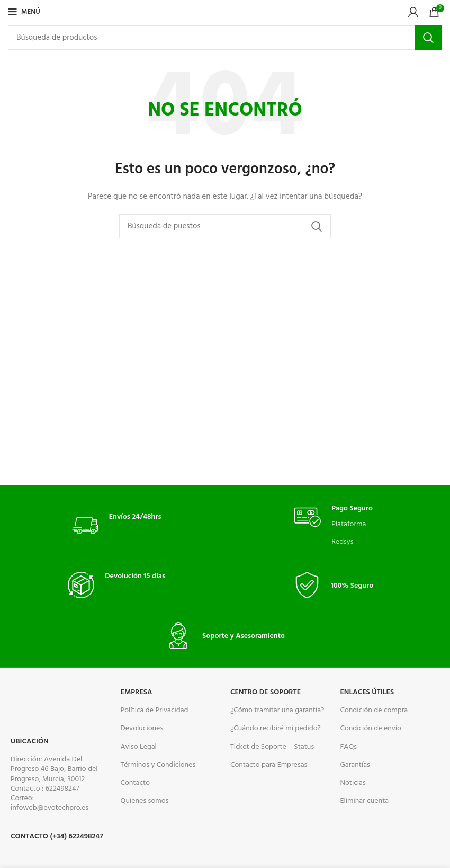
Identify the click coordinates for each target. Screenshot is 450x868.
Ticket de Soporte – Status (272, 747)
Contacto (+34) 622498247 (57, 836)
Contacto (136, 783)
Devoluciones (142, 728)
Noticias (353, 783)
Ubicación (30, 742)
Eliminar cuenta (364, 801)
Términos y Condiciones (158, 765)
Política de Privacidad (155, 710)
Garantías (355, 765)
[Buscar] (225, 38)
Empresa (137, 692)
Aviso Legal (139, 747)
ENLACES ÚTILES (367, 692)
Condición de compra (374, 710)
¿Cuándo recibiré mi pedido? (276, 728)
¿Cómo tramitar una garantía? (277, 710)
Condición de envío (371, 728)
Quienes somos (145, 801)
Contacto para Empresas (269, 765)
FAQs (348, 747)
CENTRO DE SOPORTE (265, 692)
